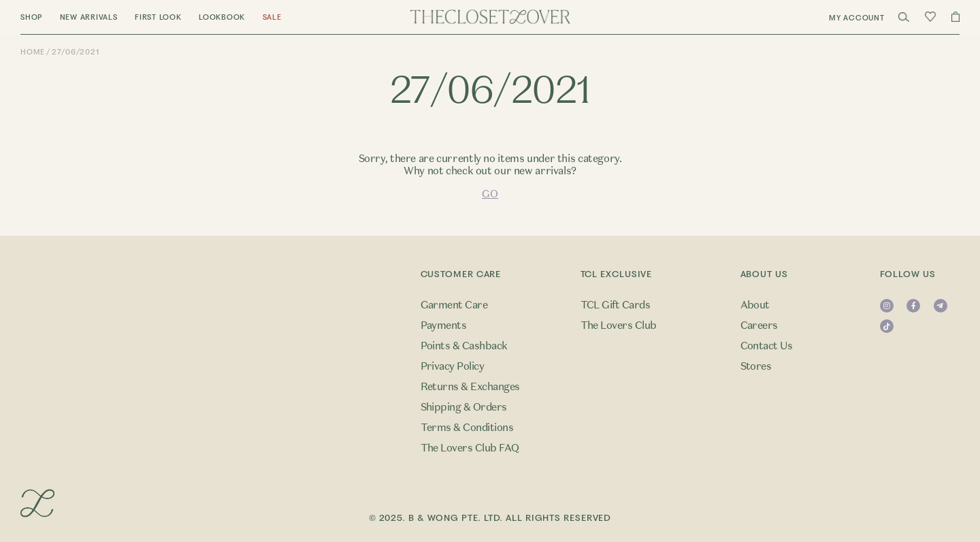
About (755, 305)
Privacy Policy (453, 366)
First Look (158, 17)
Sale (272, 17)
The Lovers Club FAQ (470, 448)
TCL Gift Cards (616, 305)
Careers (759, 325)
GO (490, 194)
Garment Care (454, 305)
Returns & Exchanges (470, 387)
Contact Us (767, 346)
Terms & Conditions (467, 428)
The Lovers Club (619, 325)
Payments (444, 325)
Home (33, 52)
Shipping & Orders (464, 407)
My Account (857, 18)
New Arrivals (89, 17)
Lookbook (222, 17)
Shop (31, 17)
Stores (756, 366)
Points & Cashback (464, 346)
